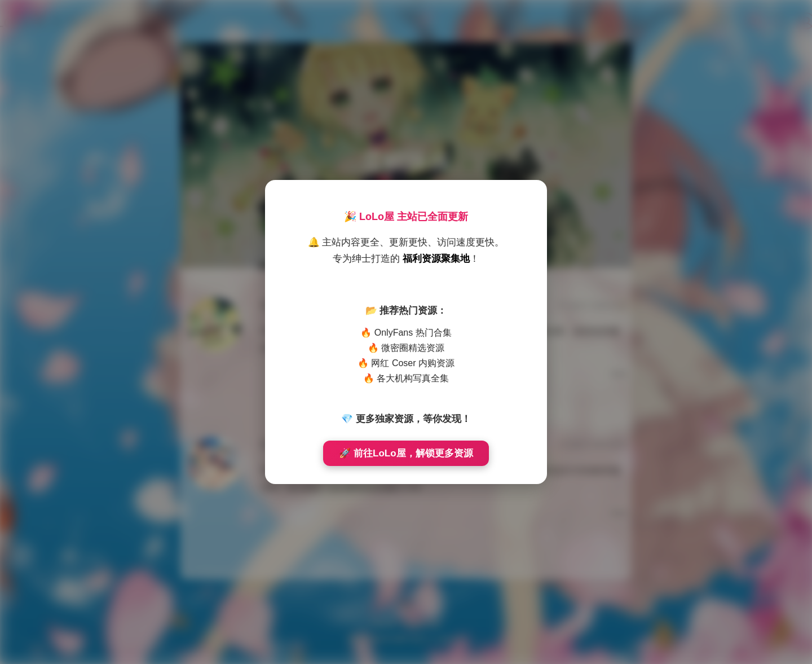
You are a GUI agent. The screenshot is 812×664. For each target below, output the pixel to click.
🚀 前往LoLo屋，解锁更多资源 (406, 453)
